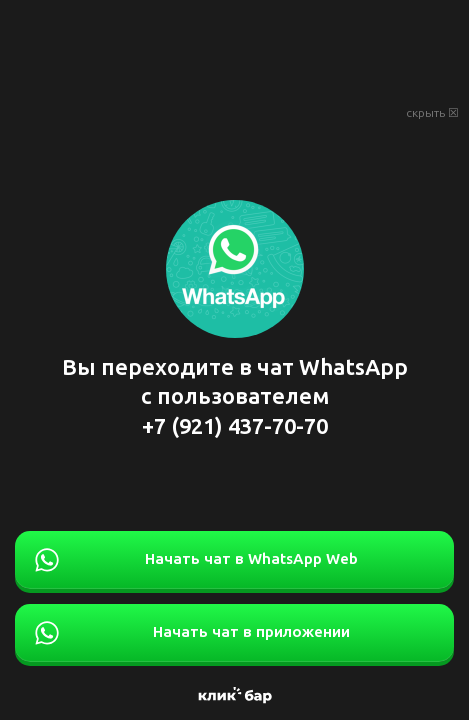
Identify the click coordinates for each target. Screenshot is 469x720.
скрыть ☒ (432, 113)
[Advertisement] (234, 50)
